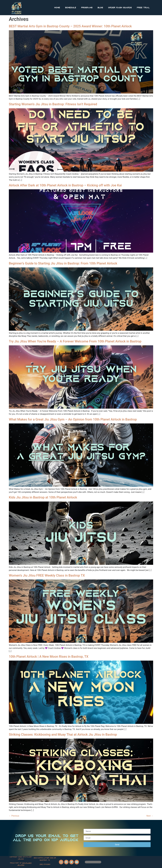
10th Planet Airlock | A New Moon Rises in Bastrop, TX (49, 657)
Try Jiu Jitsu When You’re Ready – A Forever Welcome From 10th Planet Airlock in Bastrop (75, 341)
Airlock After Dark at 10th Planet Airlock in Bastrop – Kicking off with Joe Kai (65, 185)
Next (150, 816)
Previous (14, 816)
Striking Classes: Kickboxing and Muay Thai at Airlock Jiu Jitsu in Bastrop (63, 734)
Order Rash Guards (120, 8)
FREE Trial (143, 8)
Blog (100, 8)
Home (57, 8)
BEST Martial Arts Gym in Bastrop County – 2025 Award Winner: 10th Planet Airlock (70, 26)
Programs (87, 8)
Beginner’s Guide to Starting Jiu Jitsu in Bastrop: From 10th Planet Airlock (63, 263)
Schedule (71, 8)
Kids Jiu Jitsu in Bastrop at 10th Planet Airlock (43, 497)
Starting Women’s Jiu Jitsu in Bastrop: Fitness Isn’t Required (53, 104)
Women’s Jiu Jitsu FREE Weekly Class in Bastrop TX (47, 575)
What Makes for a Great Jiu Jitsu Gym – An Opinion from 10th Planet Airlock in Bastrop (73, 419)
